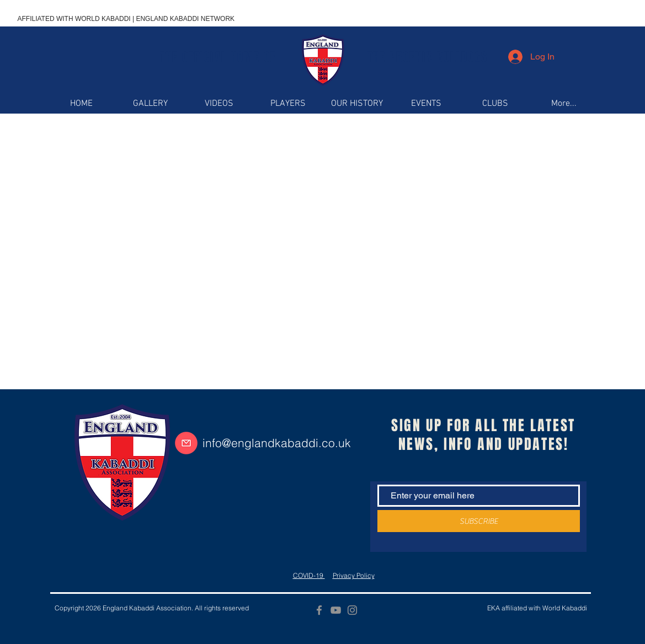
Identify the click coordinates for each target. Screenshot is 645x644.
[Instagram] (352, 610)
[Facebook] (319, 610)
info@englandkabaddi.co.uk (277, 443)
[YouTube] (336, 610)
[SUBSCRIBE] (479, 521)
